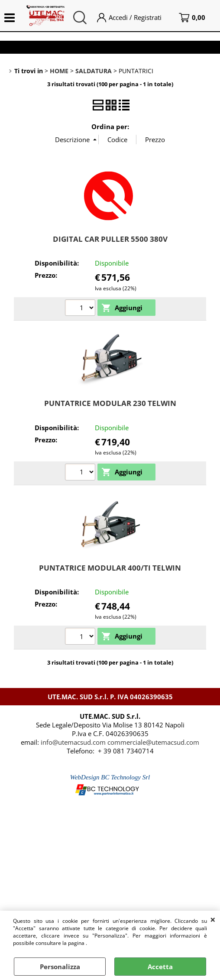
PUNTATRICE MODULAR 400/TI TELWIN (110, 568)
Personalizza (60, 967)
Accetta (160, 967)
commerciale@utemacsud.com (153, 742)
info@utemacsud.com (73, 742)
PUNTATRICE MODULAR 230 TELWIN (110, 403)
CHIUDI (213, 919)
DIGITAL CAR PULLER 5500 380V (110, 239)
